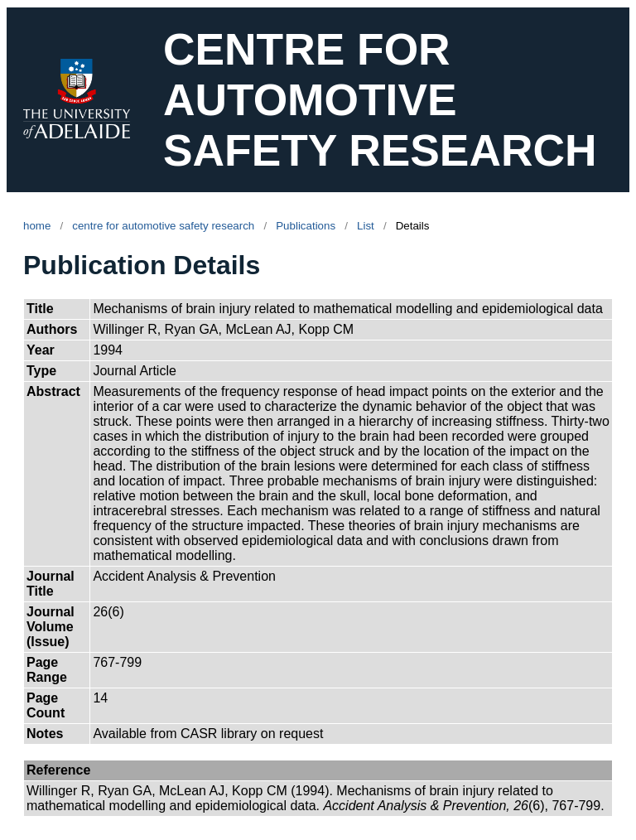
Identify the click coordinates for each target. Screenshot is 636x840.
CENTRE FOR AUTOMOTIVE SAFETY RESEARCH (380, 100)
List (366, 226)
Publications (306, 226)
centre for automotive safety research (163, 226)
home (37, 226)
